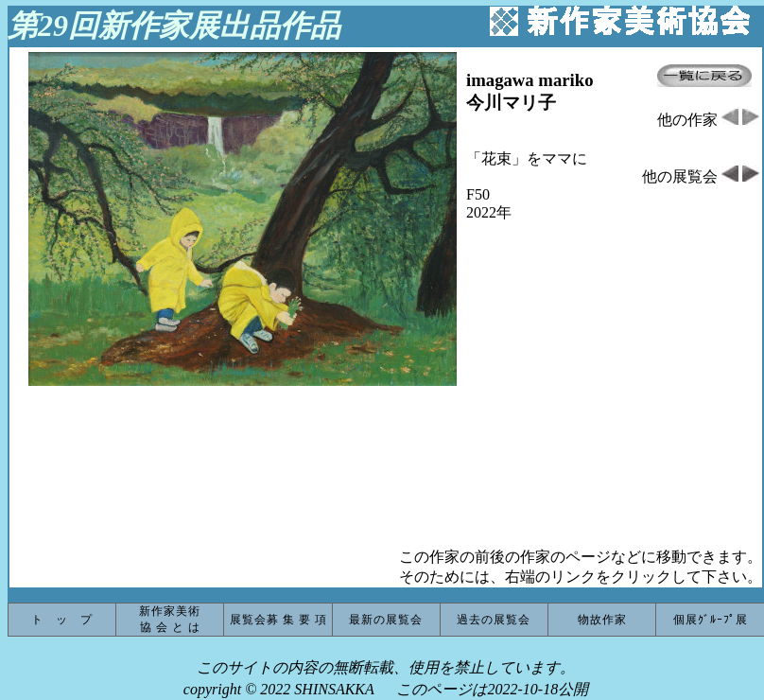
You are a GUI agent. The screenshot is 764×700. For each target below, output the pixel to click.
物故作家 (602, 620)
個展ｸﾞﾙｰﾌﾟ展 (711, 620)
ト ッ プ (62, 620)
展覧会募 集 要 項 (278, 620)
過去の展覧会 (494, 620)
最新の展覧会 (386, 620)
